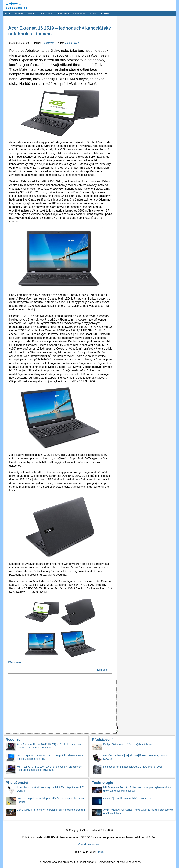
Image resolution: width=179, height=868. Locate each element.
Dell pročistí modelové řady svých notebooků (128, 744)
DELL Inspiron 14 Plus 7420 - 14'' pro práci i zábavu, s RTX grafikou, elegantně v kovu (50, 757)
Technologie (79, 14)
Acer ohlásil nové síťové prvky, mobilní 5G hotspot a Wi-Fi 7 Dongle (50, 789)
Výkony (32, 14)
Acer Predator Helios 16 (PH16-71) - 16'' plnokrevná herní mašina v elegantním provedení (49, 746)
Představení (46, 14)
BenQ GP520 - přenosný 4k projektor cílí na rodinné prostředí (51, 810)
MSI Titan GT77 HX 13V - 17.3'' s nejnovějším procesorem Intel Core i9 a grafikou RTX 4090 (50, 768)
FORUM (105, 14)
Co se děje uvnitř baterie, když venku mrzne (128, 799)
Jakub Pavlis (72, 43)
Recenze (20, 14)
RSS (101, 852)
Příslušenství (62, 14)
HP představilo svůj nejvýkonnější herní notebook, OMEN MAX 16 (135, 757)
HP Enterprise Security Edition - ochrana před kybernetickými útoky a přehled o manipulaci (137, 789)
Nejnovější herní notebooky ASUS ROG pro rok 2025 (133, 767)
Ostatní (93, 14)
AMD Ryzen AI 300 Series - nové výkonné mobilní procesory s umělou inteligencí (138, 811)
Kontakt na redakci (90, 844)
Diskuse (102, 670)
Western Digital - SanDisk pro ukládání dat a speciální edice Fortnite (50, 800)
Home (8, 14)
